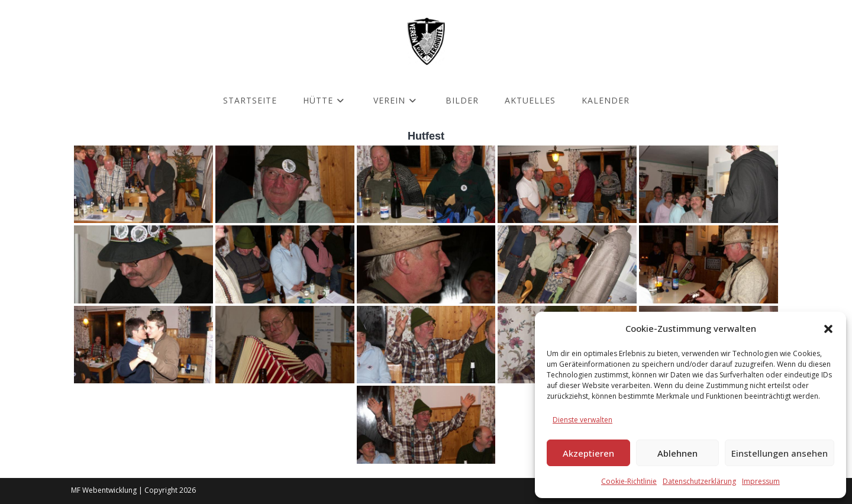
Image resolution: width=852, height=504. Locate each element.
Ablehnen (677, 453)
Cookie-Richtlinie (629, 481)
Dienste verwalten (582, 420)
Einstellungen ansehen (780, 453)
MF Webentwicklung (104, 490)
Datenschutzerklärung (699, 481)
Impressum (761, 481)
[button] (828, 329)
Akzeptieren (588, 453)
